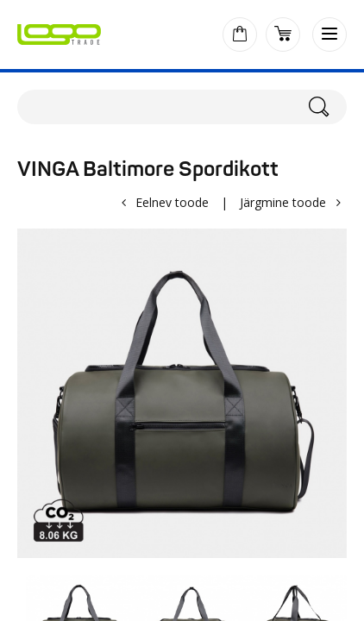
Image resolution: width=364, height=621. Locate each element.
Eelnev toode (172, 202)
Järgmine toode (283, 202)
